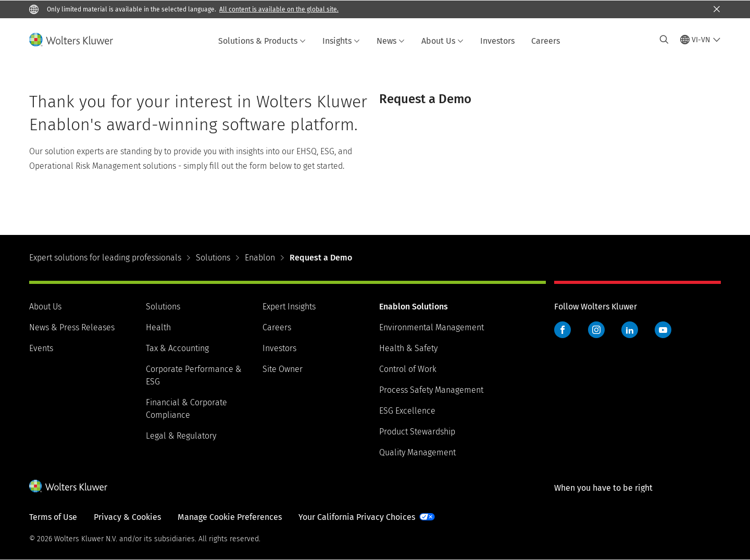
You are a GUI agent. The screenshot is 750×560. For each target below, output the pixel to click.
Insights (341, 41)
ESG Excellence (407, 411)
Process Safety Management (431, 390)
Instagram (596, 330)
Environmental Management (432, 327)
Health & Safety (408, 348)
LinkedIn (630, 330)
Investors (497, 41)
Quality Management (417, 452)
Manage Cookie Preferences (230, 517)
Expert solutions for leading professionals (105, 258)
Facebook (562, 330)
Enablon (260, 258)
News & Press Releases (72, 327)
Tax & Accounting (177, 348)
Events (41, 348)
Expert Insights (289, 307)
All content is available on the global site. (279, 9)
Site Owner (283, 369)
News (391, 41)
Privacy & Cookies (127, 517)
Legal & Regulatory (181, 436)
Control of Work (408, 369)
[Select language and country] (701, 40)
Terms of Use (53, 517)
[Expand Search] (664, 40)
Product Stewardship (417, 432)
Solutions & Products (262, 41)
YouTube (663, 330)
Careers (546, 41)
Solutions (213, 258)
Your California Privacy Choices (357, 517)
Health (158, 327)
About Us (442, 41)
